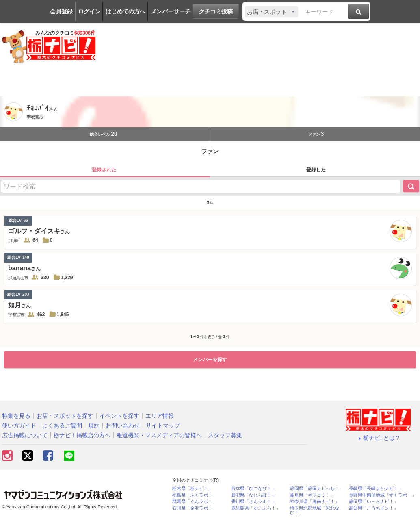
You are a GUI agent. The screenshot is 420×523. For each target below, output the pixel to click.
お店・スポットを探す (65, 416)
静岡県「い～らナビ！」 (373, 502)
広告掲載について (25, 435)
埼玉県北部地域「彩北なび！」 (315, 510)
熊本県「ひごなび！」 (253, 489)
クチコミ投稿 (216, 11)
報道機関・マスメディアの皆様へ (159, 435)
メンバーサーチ (171, 11)
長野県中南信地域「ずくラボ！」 (382, 495)
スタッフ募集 (225, 435)
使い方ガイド (19, 425)
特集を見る (16, 416)
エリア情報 (160, 416)
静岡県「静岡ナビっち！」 (317, 489)
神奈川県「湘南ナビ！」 (315, 502)
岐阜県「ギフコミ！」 (312, 495)
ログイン (89, 11)
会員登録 (61, 11)
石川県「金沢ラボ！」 (195, 508)
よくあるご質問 (62, 425)
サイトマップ (163, 425)
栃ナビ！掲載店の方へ (82, 435)
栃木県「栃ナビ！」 (192, 489)
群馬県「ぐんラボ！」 (195, 502)
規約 (94, 425)
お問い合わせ (123, 425)
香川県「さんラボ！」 (253, 502)
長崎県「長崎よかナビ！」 (376, 489)
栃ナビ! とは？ (378, 438)
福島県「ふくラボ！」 (195, 495)
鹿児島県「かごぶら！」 (256, 508)
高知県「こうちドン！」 (373, 508)
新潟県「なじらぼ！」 (253, 495)
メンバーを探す (210, 360)
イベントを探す (119, 416)
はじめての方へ (126, 11)
